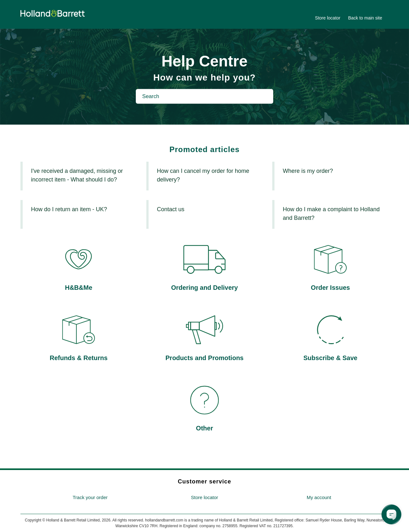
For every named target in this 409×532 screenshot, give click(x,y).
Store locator (328, 18)
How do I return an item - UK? (69, 209)
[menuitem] (90, 498)
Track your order (90, 497)
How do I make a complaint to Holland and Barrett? (331, 214)
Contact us (171, 209)
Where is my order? (308, 171)
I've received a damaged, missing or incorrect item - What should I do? (77, 175)
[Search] (204, 96)
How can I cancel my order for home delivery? (203, 175)
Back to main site (365, 18)
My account (319, 497)
